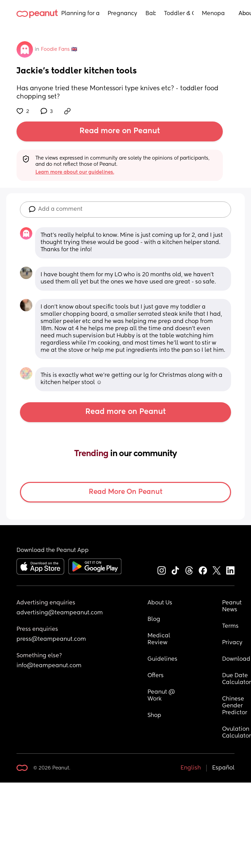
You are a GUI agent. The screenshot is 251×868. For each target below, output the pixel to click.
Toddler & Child (179, 14)
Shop (154, 716)
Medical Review (160, 639)
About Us (160, 603)
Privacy (232, 643)
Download (236, 659)
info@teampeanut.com (49, 666)
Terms (230, 626)
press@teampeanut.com (51, 639)
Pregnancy (122, 14)
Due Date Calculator (237, 679)
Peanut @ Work (162, 696)
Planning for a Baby (80, 14)
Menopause (213, 14)
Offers (156, 676)
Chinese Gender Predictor (235, 706)
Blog (154, 620)
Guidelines (162, 659)
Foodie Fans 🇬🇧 (59, 49)
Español (223, 768)
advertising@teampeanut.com (60, 613)
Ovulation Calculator (237, 733)
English (191, 768)
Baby (151, 14)
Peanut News (233, 606)
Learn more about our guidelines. (75, 172)
